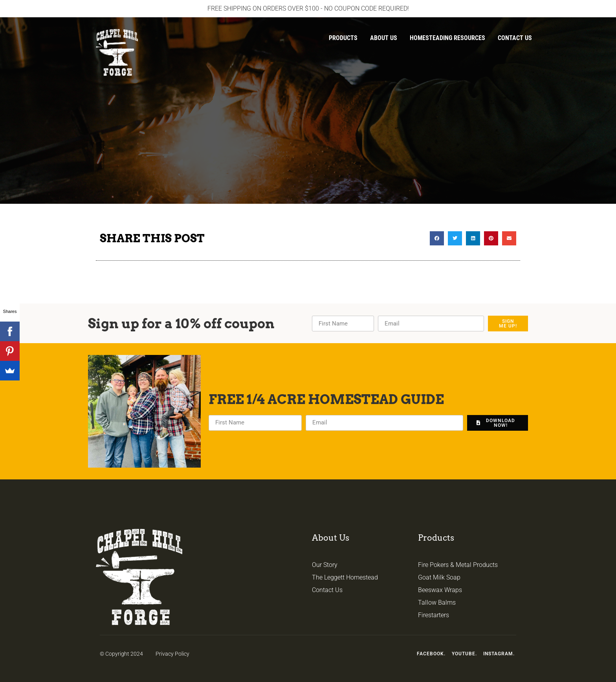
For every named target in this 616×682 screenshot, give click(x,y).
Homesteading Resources (447, 38)
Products (343, 38)
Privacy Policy (172, 654)
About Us (384, 38)
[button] (437, 238)
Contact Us (515, 38)
